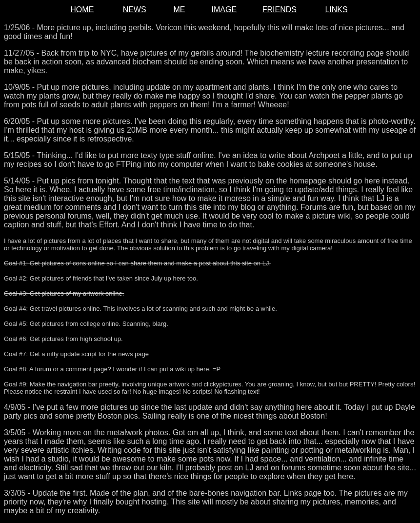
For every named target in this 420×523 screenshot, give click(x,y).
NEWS (135, 10)
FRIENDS (280, 10)
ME (179, 10)
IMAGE (224, 10)
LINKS (336, 10)
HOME (82, 10)
